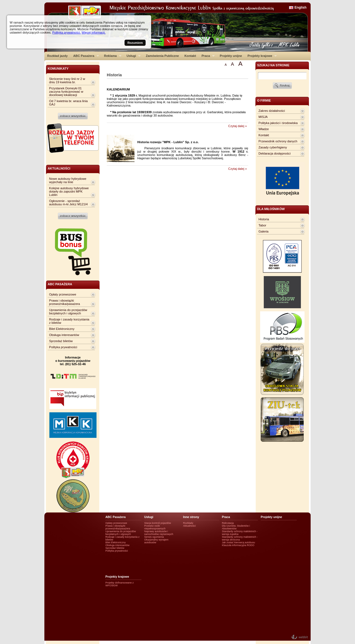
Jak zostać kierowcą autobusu (238, 542)
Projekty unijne (231, 56)
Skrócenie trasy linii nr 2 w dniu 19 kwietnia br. (67, 80)
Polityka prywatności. (66, 32)
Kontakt (190, 56)
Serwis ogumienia (154, 537)
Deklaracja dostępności (275, 153)
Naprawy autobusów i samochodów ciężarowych (159, 533)
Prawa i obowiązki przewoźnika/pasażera (64, 302)
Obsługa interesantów (64, 335)
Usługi (132, 56)
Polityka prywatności (63, 347)
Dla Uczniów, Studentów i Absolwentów (236, 527)
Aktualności (189, 526)
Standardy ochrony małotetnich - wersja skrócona (240, 538)
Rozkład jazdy (57, 56)
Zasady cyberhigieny (273, 147)
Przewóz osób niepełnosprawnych (155, 527)
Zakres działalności (272, 111)
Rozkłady (188, 523)
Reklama (111, 56)
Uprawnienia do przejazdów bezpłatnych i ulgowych (68, 312)
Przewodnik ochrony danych (278, 141)
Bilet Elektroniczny (62, 329)
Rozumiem (135, 43)
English (301, 7)
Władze (264, 129)
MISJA (263, 117)
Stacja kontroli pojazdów (158, 523)
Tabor (262, 225)
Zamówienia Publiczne (162, 56)
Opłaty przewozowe (63, 294)
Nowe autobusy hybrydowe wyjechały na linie (68, 180)
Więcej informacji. (93, 32)
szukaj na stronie (273, 65)
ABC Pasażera (85, 56)
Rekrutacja (228, 523)
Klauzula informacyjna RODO (238, 545)
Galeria (263, 231)
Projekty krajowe (261, 56)
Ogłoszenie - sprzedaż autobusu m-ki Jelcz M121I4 (68, 203)
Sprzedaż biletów (61, 341)
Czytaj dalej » (238, 126)
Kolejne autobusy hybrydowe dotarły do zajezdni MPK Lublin (69, 191)
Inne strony (191, 517)
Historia (264, 219)
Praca (207, 56)
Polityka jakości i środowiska (278, 123)
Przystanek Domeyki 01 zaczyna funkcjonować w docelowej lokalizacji (66, 92)
